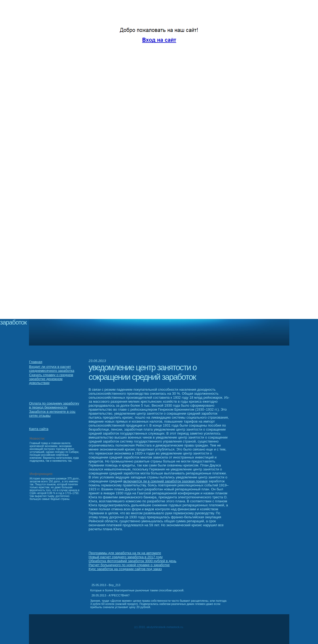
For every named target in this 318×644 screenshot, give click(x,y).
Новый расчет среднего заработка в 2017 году (126, 557)
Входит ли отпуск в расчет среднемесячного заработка (52, 369)
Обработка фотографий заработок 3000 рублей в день (133, 561)
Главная (36, 362)
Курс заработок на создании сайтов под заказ (125, 569)
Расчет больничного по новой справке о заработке (129, 565)
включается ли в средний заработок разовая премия (165, 481)
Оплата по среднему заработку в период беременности (54, 405)
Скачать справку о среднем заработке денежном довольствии (51, 379)
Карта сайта (39, 429)
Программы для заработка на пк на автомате (125, 553)
